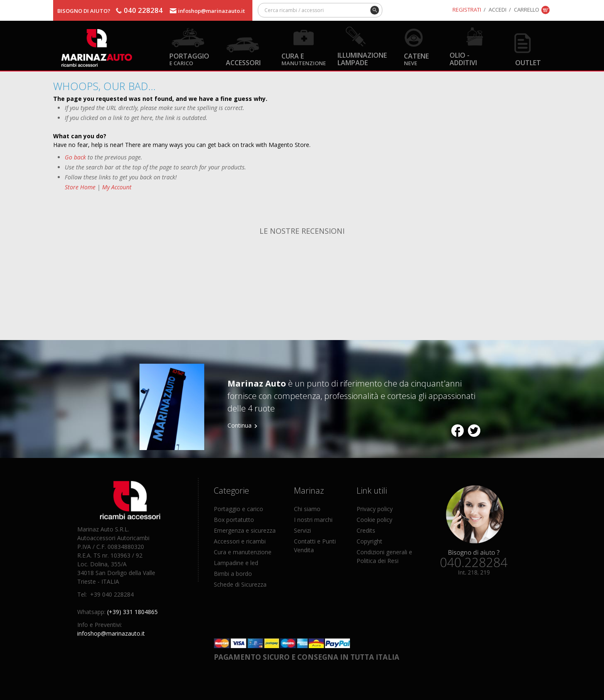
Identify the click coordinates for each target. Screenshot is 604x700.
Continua (240, 425)
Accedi (498, 10)
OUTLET (528, 62)
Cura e (304, 59)
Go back (75, 157)
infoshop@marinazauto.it (212, 11)
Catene (416, 59)
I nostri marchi (313, 520)
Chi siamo (307, 509)
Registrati (467, 10)
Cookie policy (374, 520)
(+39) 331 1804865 (132, 612)
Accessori (243, 62)
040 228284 (143, 10)
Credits (366, 530)
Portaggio (189, 59)
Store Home (80, 187)
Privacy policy (375, 509)
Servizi (302, 530)
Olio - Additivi (463, 59)
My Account (117, 187)
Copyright (369, 541)
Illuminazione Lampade (362, 59)
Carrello (527, 10)
